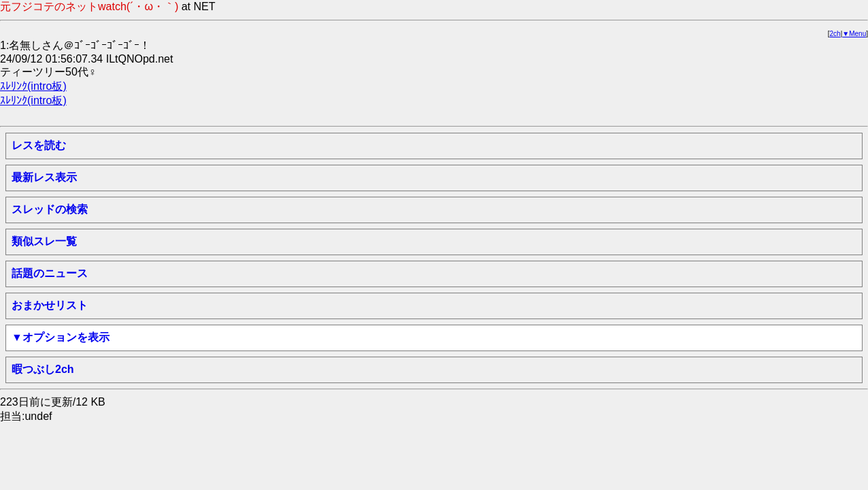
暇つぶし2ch (43, 369)
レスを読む (39, 145)
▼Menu (854, 34)
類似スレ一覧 (44, 241)
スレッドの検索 (50, 209)
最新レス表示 (44, 177)
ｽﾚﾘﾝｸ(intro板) (33, 86)
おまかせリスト (50, 305)
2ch (835, 34)
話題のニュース (50, 273)
